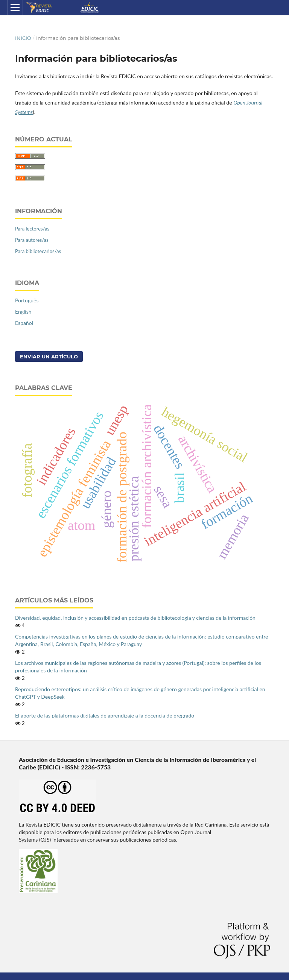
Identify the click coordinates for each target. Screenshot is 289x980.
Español (24, 323)
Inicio (23, 38)
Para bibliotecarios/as (38, 251)
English (23, 312)
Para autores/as (32, 240)
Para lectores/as (32, 229)
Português (27, 300)
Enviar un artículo (49, 357)
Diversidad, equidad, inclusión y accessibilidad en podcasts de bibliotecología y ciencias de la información (135, 618)
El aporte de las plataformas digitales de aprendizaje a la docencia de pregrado (105, 715)
